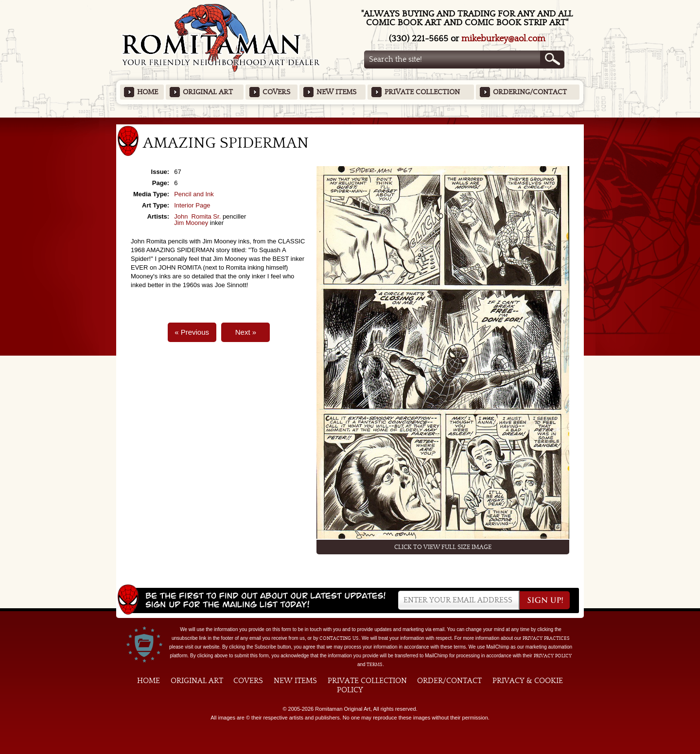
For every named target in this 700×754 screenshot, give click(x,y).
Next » (246, 332)
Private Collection (422, 92)
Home (148, 92)
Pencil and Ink (194, 194)
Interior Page (192, 205)
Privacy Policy (553, 656)
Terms (375, 665)
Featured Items (350, 121)
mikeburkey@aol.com (503, 39)
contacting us (339, 638)
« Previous (192, 332)
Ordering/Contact (530, 92)
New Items (336, 92)
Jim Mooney (191, 223)
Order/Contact (449, 681)
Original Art (208, 92)
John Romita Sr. (197, 216)
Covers (276, 92)
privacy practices (546, 638)
